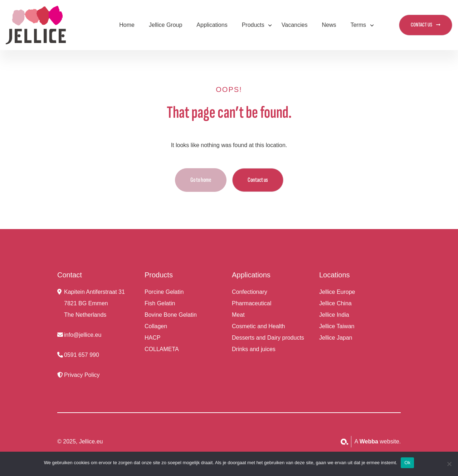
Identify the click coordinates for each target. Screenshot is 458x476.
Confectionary (250, 292)
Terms (358, 25)
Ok (407, 463)
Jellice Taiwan (337, 326)
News (329, 25)
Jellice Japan (336, 338)
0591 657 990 (82, 355)
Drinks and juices (254, 349)
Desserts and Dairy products (268, 338)
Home (127, 25)
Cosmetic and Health (259, 326)
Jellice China (335, 303)
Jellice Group (165, 25)
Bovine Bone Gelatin (171, 315)
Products (253, 25)
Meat (238, 315)
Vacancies (295, 25)
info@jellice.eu (83, 335)
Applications (212, 25)
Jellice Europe (337, 292)
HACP (152, 338)
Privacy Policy (82, 375)
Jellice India (334, 315)
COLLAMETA (162, 349)
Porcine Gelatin (164, 292)
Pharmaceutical (252, 303)
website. (380, 441)
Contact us (258, 180)
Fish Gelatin (160, 303)
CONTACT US (422, 25)
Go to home (201, 180)
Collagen (156, 326)
